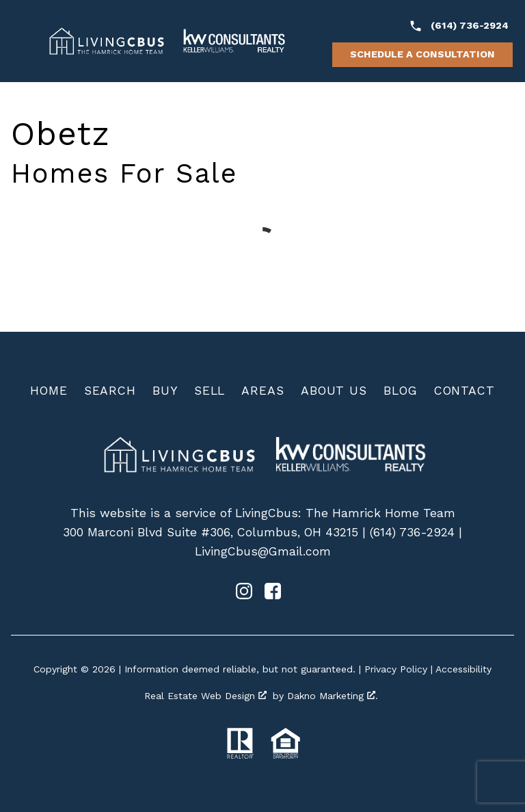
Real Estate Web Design (205, 696)
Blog (401, 391)
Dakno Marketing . (333, 696)
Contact (465, 391)
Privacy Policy (396, 669)
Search (110, 391)
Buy (165, 391)
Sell (210, 391)
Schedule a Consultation (422, 54)
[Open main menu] (25, 41)
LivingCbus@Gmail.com (263, 551)
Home (49, 391)
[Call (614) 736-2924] (459, 26)
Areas (263, 391)
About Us (334, 391)
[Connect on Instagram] (244, 595)
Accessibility (463, 669)
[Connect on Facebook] (273, 595)
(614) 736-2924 (412, 532)
